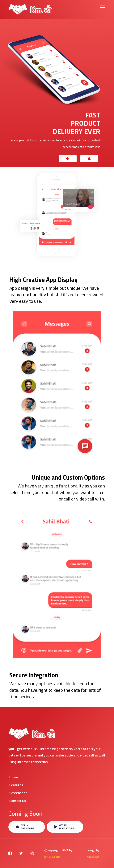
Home (14, 777)
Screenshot (18, 793)
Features (16, 785)
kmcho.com (52, 857)
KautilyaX (93, 857)
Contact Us (18, 801)
